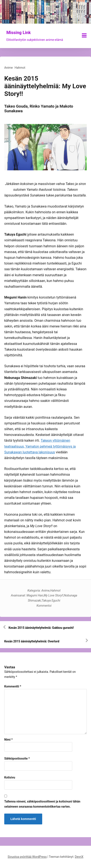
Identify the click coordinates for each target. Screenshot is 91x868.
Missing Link (19, 33)
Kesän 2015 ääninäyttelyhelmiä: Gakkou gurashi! (41, 628)
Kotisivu (10, 777)
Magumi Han (35, 595)
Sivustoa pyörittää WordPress (27, 857)
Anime (9, 68)
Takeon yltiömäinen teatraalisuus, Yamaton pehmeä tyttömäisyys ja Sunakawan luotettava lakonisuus (40, 446)
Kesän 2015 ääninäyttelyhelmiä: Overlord (32, 641)
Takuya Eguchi (51, 600)
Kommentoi (44, 606)
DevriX (79, 857)
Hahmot (20, 68)
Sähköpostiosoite (17, 758)
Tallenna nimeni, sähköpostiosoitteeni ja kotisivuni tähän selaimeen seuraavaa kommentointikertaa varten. (42, 804)
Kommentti (13, 686)
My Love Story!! (53, 595)
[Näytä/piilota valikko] (84, 36)
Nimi (8, 740)
